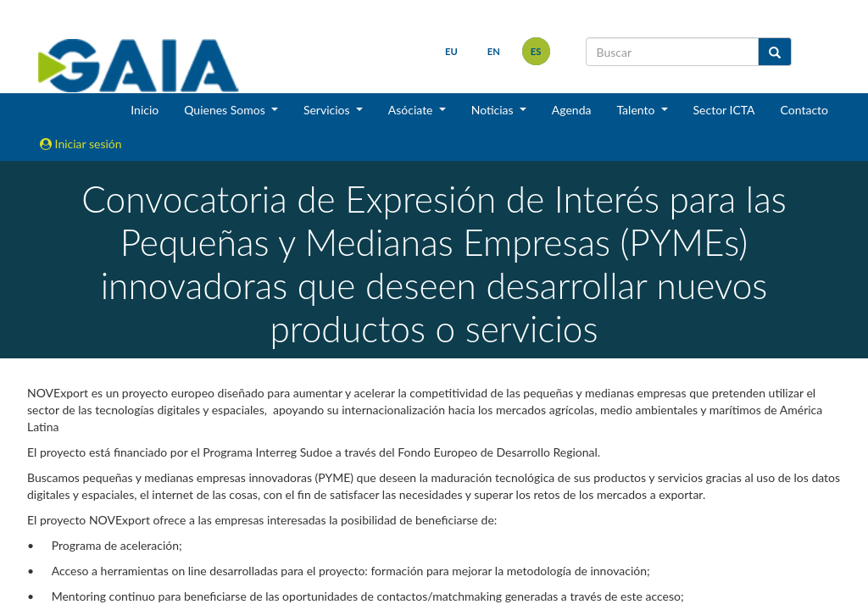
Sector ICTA (724, 110)
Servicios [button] (328, 110)
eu (451, 51)
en (494, 51)
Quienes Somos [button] (226, 110)
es (536, 51)
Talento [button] (637, 110)
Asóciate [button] (412, 110)
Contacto (804, 110)
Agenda (572, 110)
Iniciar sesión (81, 144)
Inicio (145, 110)
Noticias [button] (494, 110)
